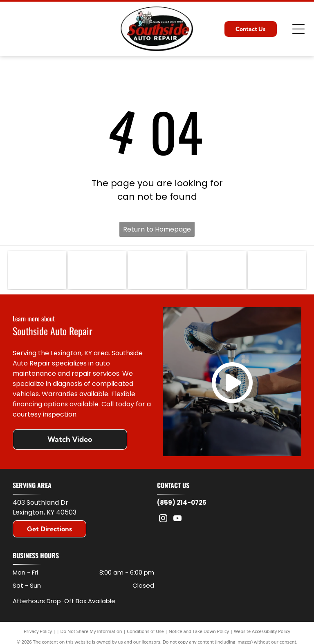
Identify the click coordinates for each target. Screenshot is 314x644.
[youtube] (177, 521)
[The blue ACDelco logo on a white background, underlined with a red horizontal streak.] (97, 271)
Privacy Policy (38, 633)
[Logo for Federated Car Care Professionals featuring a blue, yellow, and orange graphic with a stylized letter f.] (217, 271)
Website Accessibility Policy (262, 633)
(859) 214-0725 (182, 505)
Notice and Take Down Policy (199, 633)
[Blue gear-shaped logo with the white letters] (277, 271)
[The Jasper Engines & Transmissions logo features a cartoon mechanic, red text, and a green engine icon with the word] (37, 271)
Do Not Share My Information (91, 633)
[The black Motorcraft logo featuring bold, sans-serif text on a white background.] (157, 271)
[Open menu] (298, 29)
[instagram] (163, 521)
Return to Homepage (157, 229)
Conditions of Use (145, 633)
